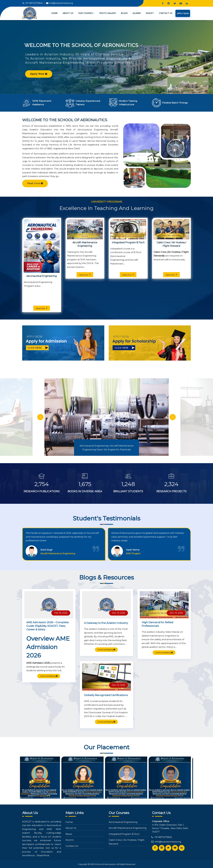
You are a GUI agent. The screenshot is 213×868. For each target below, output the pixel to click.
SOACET (150, 13)
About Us (68, 13)
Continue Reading (49, 676)
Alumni (137, 13)
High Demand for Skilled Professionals (157, 624)
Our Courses (86, 13)
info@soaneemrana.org (61, 3)
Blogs (124, 13)
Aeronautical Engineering (42, 276)
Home (55, 13)
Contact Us (166, 13)
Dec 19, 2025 (118, 613)
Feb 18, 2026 (61, 613)
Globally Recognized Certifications (106, 695)
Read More (42, 308)
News (69, 834)
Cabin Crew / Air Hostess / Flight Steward (171, 244)
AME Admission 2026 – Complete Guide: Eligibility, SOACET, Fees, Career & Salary (47, 626)
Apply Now (183, 13)
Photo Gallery (108, 13)
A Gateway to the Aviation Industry (106, 623)
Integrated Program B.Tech (128, 243)
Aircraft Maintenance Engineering (85, 244)
